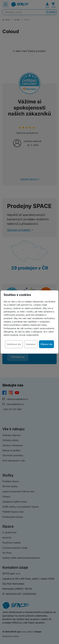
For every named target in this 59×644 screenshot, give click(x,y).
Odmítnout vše (14, 344)
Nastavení (31, 344)
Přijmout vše (47, 344)
